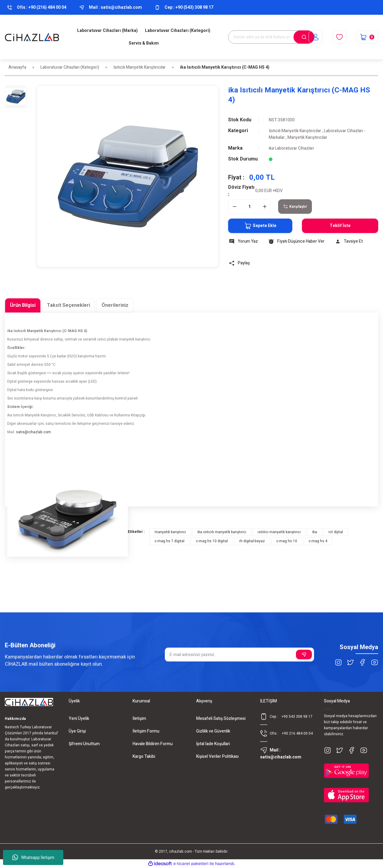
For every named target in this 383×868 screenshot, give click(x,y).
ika (315, 532)
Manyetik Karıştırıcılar (307, 137)
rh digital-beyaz (252, 541)
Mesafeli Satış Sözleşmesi (221, 719)
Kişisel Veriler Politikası (217, 756)
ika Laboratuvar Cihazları (291, 148)
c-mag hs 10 (287, 541)
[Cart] (367, 37)
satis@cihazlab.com (33, 432)
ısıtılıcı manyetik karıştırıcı (279, 532)
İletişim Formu (146, 731)
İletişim (139, 719)
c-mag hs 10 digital (212, 541)
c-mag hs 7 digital (170, 541)
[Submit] (304, 655)
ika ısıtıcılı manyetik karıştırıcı (222, 532)
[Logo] (32, 37)
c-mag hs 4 (318, 541)
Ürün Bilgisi (23, 305)
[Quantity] (250, 207)
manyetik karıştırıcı (170, 532)
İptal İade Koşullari (213, 744)
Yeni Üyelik (79, 719)
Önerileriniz (115, 305)
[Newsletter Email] (240, 655)
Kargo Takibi (144, 756)
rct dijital (336, 532)
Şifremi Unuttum (84, 744)
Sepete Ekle (260, 226)
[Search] (271, 37)
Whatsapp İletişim (33, 857)
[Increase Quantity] (265, 207)
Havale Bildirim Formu (153, 744)
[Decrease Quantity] (234, 207)
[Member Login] (316, 37)
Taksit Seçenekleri (69, 305)
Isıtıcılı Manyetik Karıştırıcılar (295, 131)
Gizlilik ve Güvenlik (213, 731)
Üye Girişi (77, 731)
